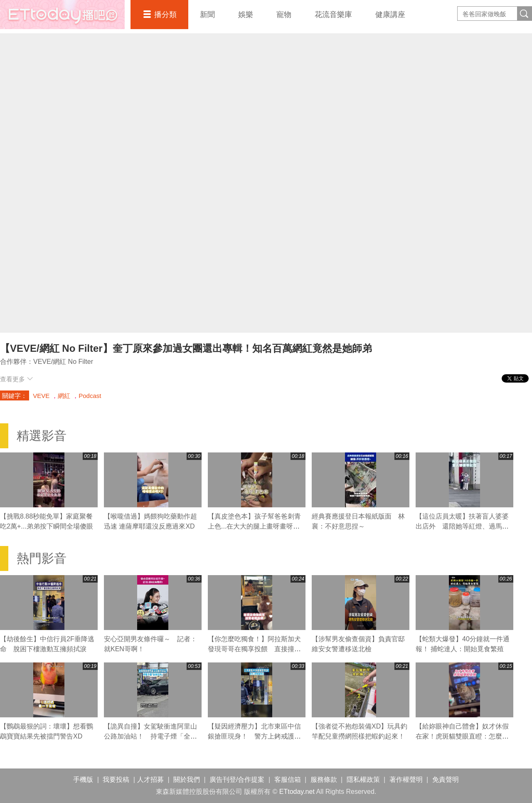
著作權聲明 (406, 780)
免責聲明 (446, 780)
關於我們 (187, 780)
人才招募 (150, 780)
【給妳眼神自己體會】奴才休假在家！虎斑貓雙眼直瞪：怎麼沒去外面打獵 (462, 736)
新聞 (207, 15)
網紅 (64, 396)
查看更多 (16, 379)
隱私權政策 (363, 780)
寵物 (284, 15)
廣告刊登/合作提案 (237, 780)
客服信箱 (288, 780)
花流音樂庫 (333, 15)
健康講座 (390, 15)
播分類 (165, 15)
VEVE (41, 396)
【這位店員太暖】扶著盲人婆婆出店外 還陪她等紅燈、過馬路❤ (462, 526)
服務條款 (324, 780)
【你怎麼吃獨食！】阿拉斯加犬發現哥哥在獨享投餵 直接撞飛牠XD (254, 649)
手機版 (83, 780)
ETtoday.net (297, 792)
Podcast (90, 396)
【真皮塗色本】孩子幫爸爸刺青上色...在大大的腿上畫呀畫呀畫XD (254, 526)
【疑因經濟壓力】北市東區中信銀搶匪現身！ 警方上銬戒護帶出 (254, 736)
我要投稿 (116, 780)
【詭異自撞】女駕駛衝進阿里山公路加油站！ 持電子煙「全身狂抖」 (150, 736)
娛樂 (246, 15)
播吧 (62, 15)
